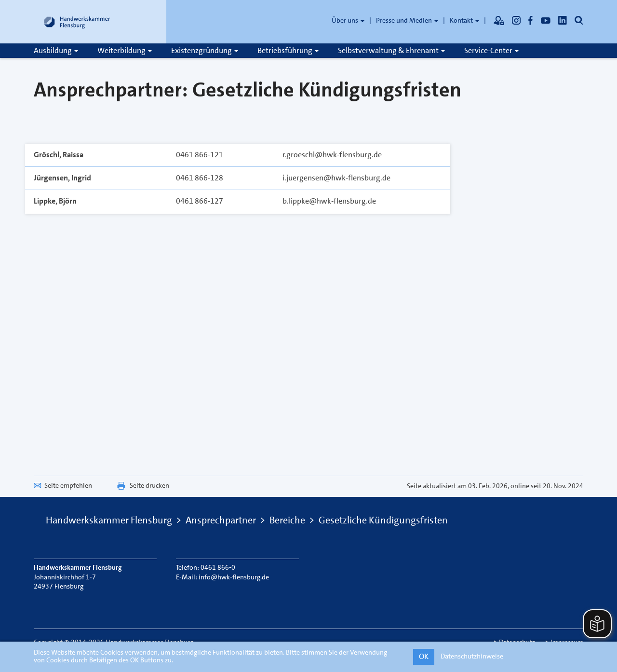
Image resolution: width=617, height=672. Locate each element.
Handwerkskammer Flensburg (109, 520)
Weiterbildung (125, 50)
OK (424, 656)
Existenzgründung (205, 50)
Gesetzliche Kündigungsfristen (383, 520)
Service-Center (491, 50)
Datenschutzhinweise (472, 656)
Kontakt (464, 20)
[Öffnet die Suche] (579, 20)
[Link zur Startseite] (77, 22)
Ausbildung (56, 50)
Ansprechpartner (221, 520)
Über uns (348, 20)
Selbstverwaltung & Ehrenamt (391, 50)
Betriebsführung (288, 50)
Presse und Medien (407, 20)
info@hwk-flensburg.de (234, 577)
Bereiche (287, 520)
